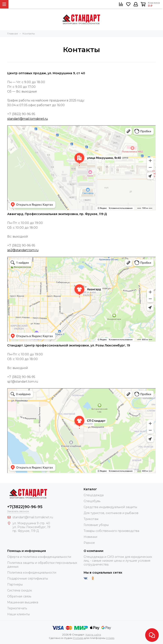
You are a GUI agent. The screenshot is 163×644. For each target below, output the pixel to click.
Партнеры (15, 584)
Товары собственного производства (111, 531)
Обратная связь (19, 596)
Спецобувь (92, 501)
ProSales (78, 638)
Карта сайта (93, 635)
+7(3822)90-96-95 (25, 507)
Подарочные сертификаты (28, 578)
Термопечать (17, 608)
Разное (89, 543)
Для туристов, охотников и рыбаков (111, 513)
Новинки (90, 537)
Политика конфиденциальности (32, 573)
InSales (110, 638)
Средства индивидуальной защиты (110, 507)
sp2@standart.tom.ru (23, 250)
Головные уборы (96, 525)
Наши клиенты (18, 614)
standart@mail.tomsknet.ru (27, 119)
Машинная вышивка (23, 602)
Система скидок (20, 590)
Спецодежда (94, 495)
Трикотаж (91, 519)
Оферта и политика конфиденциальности (39, 557)
